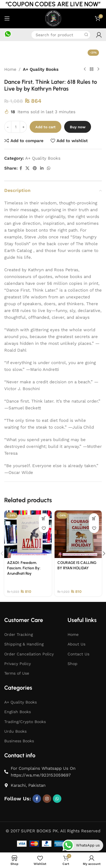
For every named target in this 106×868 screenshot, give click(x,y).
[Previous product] (85, 69)
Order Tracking (19, 634)
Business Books (19, 741)
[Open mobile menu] (7, 18)
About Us (76, 644)
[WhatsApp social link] (49, 168)
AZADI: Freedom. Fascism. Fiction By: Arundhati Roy (24, 568)
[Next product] (98, 69)
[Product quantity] (16, 127)
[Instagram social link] (47, 799)
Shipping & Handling (24, 644)
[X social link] (27, 168)
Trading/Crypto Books (25, 722)
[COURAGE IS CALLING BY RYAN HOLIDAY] (78, 534)
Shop (73, 664)
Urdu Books (15, 731)
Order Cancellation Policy (29, 654)
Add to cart (46, 127)
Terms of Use (17, 673)
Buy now (78, 127)
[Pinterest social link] (35, 168)
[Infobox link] (8, 35)
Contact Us (78, 654)
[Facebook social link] (21, 168)
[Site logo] (53, 18)
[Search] (61, 35)
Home (10, 69)
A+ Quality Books (41, 69)
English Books (18, 712)
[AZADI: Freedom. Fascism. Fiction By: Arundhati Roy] (28, 534)
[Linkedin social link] (42, 168)
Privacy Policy (18, 664)
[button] (44, 518)
